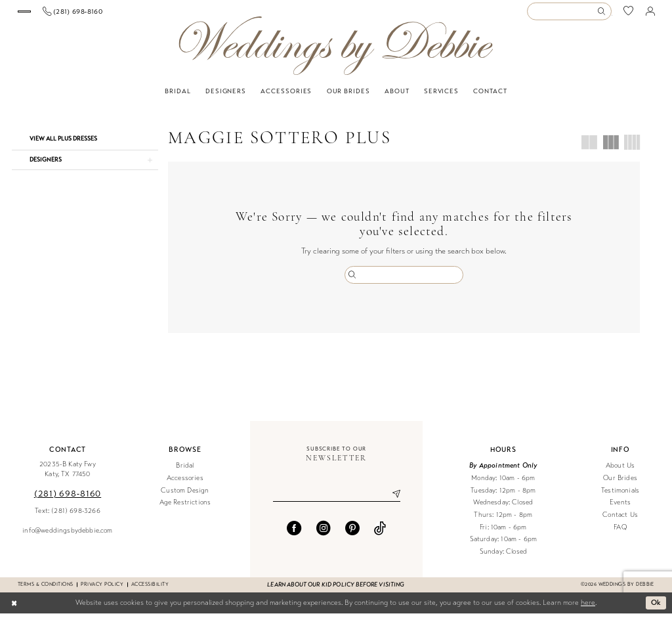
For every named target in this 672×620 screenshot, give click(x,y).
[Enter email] (337, 501)
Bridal (185, 473)
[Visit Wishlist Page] (629, 15)
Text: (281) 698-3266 (67, 517)
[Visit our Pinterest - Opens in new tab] (352, 535)
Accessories (185, 484)
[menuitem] (66, 15)
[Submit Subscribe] (391, 501)
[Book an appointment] (66, 15)
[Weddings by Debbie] (336, 52)
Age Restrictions (185, 509)
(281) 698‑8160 (68, 500)
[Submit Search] (604, 15)
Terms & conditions (45, 591)
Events (620, 509)
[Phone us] (156, 14)
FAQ (620, 534)
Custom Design (185, 497)
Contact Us (620, 521)
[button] (650, 14)
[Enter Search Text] (569, 15)
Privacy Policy (102, 591)
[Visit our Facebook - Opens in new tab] (294, 535)
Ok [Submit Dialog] (656, 609)
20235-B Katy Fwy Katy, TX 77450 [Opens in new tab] (68, 476)
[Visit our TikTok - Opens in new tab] (380, 535)
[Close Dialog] (14, 609)
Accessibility (150, 591)
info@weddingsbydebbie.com (67, 537)
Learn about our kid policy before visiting (336, 591)
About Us (620, 473)
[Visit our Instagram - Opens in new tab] (324, 535)
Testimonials (620, 497)
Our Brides (620, 484)
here (588, 609)
